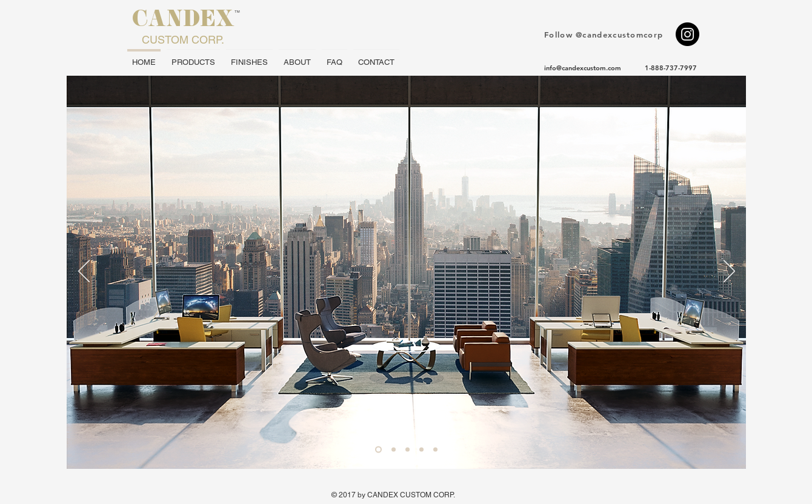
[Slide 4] (421, 450)
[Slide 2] (394, 450)
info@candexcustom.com (583, 68)
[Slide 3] (408, 450)
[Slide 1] (378, 450)
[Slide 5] (435, 450)
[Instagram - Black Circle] (687, 34)
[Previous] (84, 272)
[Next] (729, 272)
